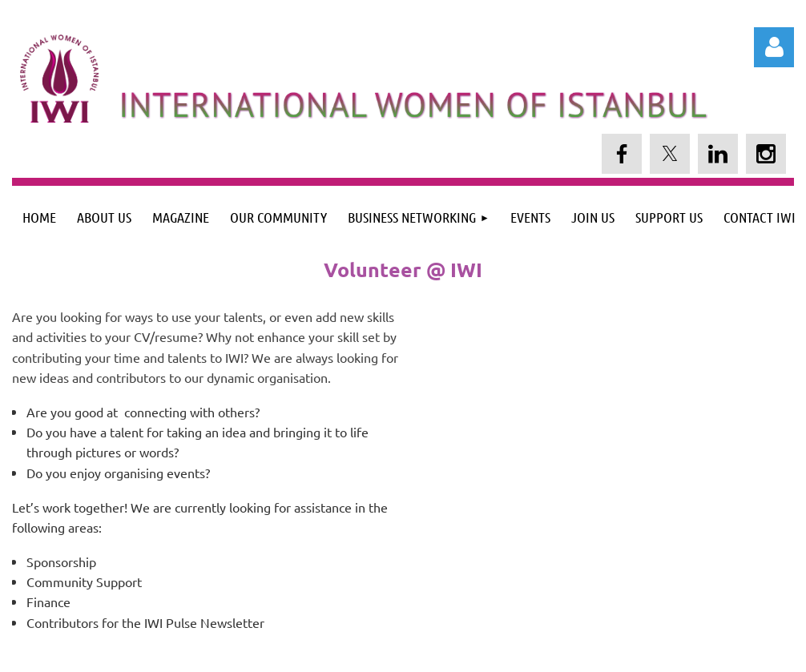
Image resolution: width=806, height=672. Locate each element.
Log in (774, 47)
